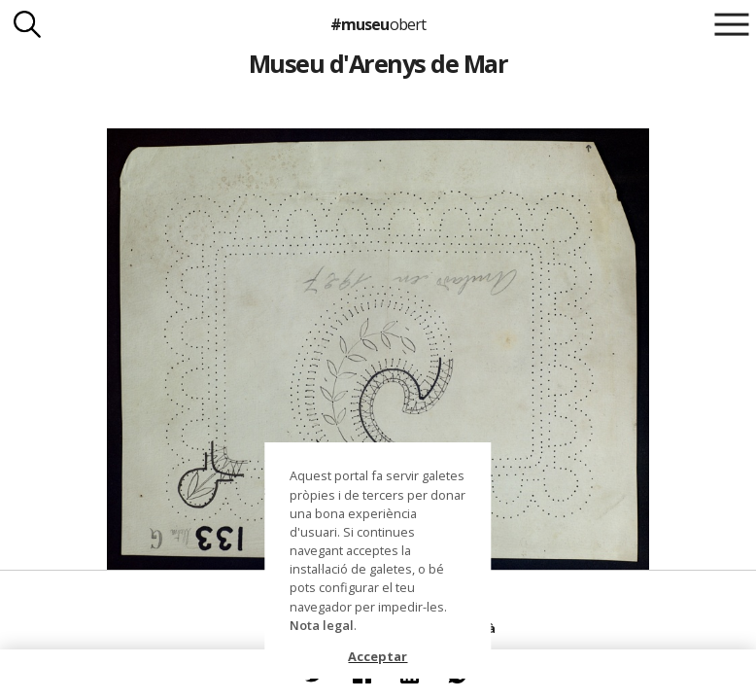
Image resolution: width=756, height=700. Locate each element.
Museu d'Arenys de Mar (378, 63)
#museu (378, 24)
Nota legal (322, 625)
